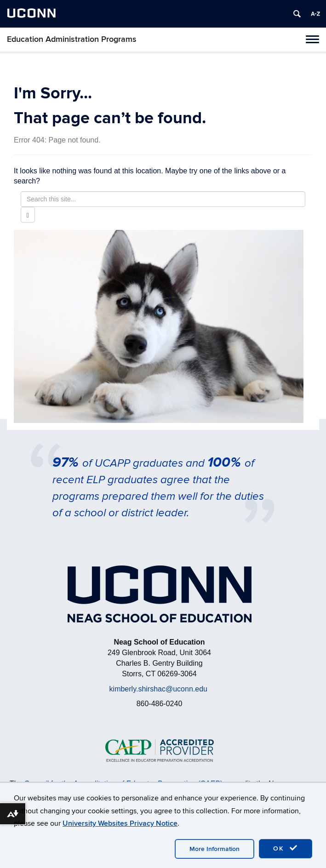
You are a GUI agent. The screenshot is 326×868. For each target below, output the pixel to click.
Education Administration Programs (72, 39)
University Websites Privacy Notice (120, 823)
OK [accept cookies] (286, 848)
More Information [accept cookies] (214, 849)
